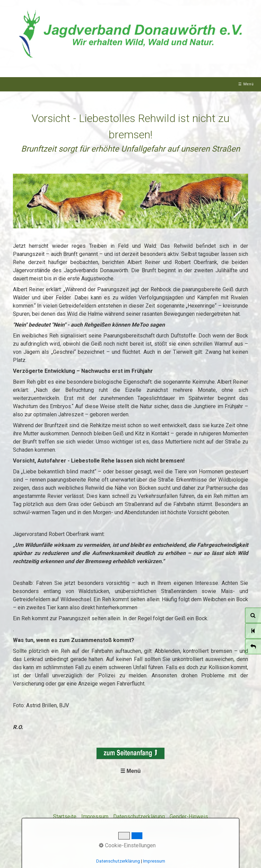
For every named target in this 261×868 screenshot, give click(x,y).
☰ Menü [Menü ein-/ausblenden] (246, 84)
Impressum (95, 817)
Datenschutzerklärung (139, 817)
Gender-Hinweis (189, 817)
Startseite (65, 817)
